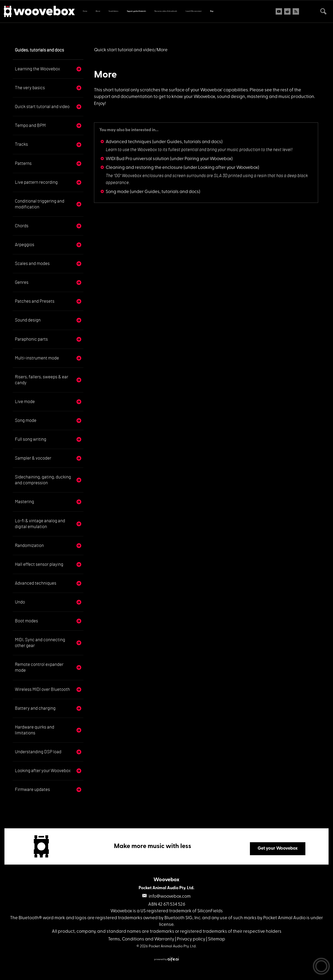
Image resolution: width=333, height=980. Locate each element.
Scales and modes (32, 264)
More (105, 75)
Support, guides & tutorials (136, 11)
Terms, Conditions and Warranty (141, 939)
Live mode (25, 402)
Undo (20, 602)
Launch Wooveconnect (194, 11)
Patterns (23, 163)
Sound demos (114, 11)
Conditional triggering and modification (40, 204)
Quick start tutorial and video (42, 107)
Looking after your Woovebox (43, 771)
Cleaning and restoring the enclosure (144, 168)
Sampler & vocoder (33, 458)
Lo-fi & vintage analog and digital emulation (40, 524)
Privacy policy (191, 939)
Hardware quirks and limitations (35, 730)
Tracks (21, 144)
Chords (22, 226)
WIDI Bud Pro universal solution (137, 159)
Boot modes (26, 621)
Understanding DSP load (38, 752)
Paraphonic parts (31, 339)
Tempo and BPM (30, 125)
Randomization (29, 545)
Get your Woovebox (278, 848)
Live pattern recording (36, 182)
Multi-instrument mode (37, 358)
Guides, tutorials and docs (39, 50)
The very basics (30, 88)
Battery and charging (35, 708)
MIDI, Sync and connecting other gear (40, 643)
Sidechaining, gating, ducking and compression (43, 480)
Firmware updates (32, 789)
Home (85, 11)
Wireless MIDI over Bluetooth (42, 689)
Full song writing (31, 439)
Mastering (24, 502)
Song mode (26, 420)
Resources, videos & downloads (166, 11)
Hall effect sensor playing (39, 564)
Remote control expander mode (39, 667)
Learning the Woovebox (37, 69)
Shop (212, 11)
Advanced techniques (36, 583)
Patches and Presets (35, 301)
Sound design (28, 320)
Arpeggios (25, 245)
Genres (22, 282)
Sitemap (217, 939)
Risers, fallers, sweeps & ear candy (42, 380)
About (98, 11)
